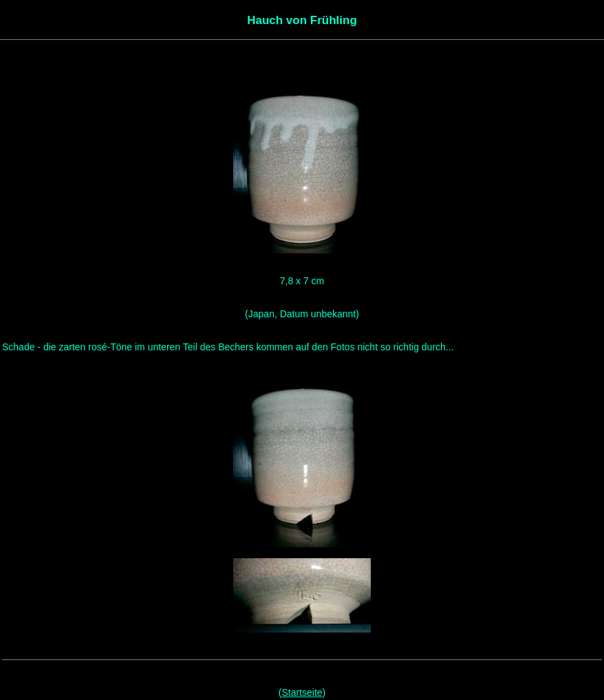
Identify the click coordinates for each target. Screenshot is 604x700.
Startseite (302, 692)
